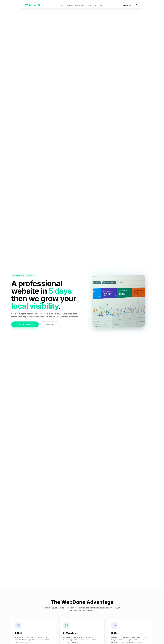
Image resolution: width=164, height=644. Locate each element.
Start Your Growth (25, 324)
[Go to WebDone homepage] (33, 5)
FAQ (100, 5)
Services (70, 5)
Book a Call (127, 5)
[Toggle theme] (137, 5)
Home (62, 5)
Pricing (89, 5)
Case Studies (80, 5)
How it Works (51, 324)
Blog (95, 5)
